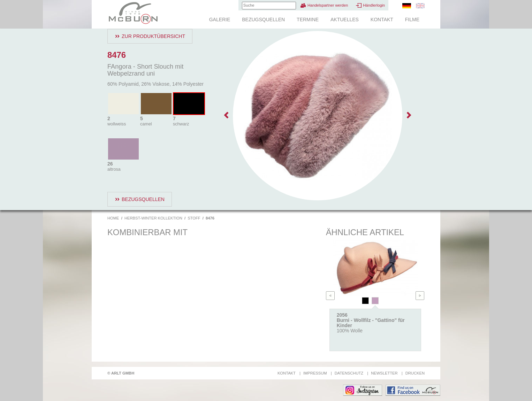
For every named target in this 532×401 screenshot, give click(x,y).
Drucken (415, 373)
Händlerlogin (374, 5)
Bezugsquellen (263, 20)
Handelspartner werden (328, 5)
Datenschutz (349, 373)
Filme (412, 20)
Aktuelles (345, 20)
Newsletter (384, 373)
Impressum (315, 373)
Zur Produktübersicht (153, 36)
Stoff (194, 218)
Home (113, 218)
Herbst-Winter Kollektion (153, 218)
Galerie (220, 20)
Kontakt (382, 20)
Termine (308, 20)
